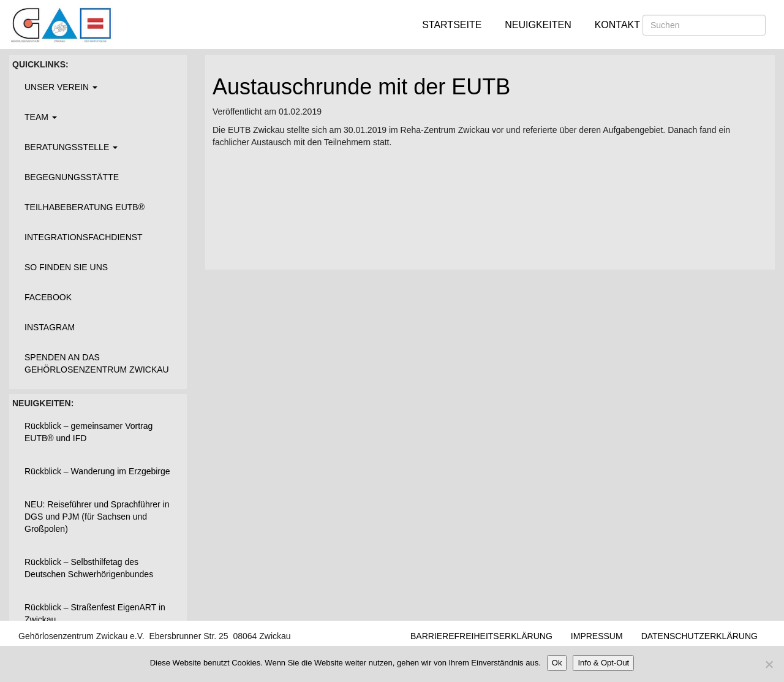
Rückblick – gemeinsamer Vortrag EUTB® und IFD (89, 432)
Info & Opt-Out (603, 663)
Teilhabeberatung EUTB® (85, 207)
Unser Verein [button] (61, 87)
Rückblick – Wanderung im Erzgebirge (97, 471)
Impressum (597, 636)
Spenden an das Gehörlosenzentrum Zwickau (97, 363)
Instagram (50, 327)
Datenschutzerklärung (699, 636)
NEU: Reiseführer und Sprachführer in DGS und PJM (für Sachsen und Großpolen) (97, 517)
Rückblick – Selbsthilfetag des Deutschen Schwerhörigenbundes (89, 568)
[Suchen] (704, 25)
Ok (557, 663)
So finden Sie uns (66, 267)
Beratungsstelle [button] (71, 147)
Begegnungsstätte (72, 177)
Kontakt (617, 25)
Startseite (452, 25)
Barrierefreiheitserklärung (481, 636)
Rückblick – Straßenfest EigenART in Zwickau (95, 613)
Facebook (48, 297)
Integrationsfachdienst (84, 237)
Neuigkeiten (538, 25)
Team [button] (41, 117)
